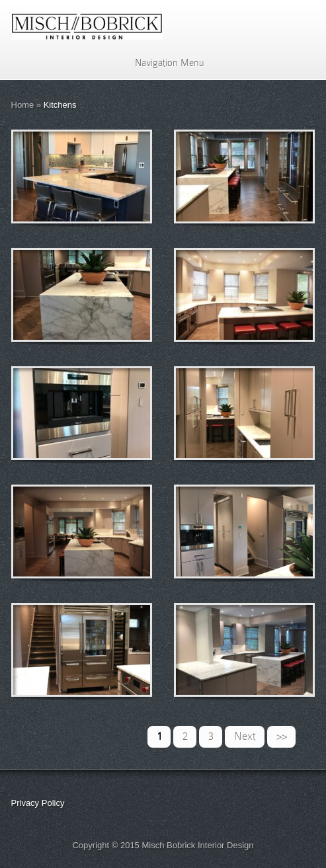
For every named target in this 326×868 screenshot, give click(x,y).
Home (23, 105)
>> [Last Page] (282, 736)
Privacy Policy (38, 803)
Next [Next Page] (245, 736)
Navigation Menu (161, 63)
